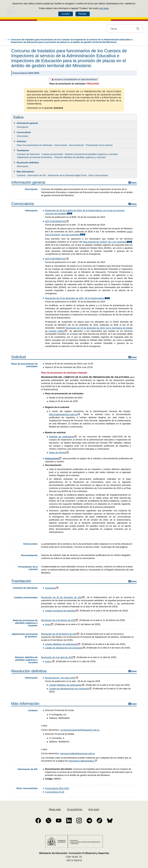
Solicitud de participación (63, 437)
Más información (26, 172)
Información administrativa (83, 761)
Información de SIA (37, 175)
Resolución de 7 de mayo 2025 (62, 678)
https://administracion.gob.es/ (65, 414)
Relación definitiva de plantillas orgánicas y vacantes (80, 157)
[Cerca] (138, 29)
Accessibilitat (75, 809)
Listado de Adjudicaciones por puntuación (71, 689)
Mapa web (55, 809)
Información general (27, 123)
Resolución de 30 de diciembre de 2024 (63, 597)
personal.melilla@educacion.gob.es (78, 753)
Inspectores (52, 588)
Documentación (76, 145)
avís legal (104, 8)
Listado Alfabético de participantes (67, 685)
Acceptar (66, 14)
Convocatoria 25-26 (55, 792)
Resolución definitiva (28, 163)
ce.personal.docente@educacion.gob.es (80, 730)
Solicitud (21, 141)
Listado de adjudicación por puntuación (66, 648)
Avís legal (94, 809)
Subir (134, 183)
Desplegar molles (5, 39)
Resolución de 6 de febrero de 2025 (60, 620)
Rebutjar (83, 14)
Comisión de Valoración (28, 154)
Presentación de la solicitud (99, 145)
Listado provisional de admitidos (62, 611)
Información (23, 136)
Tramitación (23, 150)
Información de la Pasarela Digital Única (67, 175)
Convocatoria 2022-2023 (57, 788)
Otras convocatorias (98, 175)
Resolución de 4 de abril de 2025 (59, 657)
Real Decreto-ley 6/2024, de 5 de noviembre (108, 242)
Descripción (23, 127)
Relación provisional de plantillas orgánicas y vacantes (91, 154)
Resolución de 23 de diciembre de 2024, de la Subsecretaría (78, 298)
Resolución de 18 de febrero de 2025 (61, 634)
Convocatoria (24, 132)
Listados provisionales (52, 154)
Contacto (21, 175)
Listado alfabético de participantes (63, 644)
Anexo (50, 624)
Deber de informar (59, 452)
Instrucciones (61, 145)
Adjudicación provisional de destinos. (35, 157)
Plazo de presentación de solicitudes (35, 145)
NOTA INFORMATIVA (57, 221)
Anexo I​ (50, 661)
